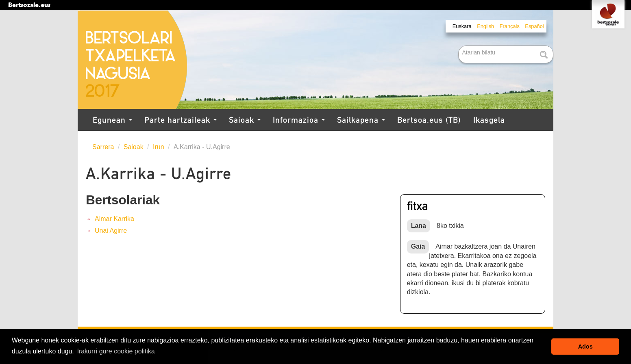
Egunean (112, 120)
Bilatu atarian (459, 46)
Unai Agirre (111, 231)
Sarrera (103, 147)
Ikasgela (489, 120)
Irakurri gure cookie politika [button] (116, 351)
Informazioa (299, 120)
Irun (159, 147)
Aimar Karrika (114, 219)
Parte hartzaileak (181, 120)
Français (510, 26)
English (485, 26)
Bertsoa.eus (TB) (429, 120)
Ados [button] (585, 347)
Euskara (462, 26)
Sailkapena (361, 120)
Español (534, 26)
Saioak (245, 120)
